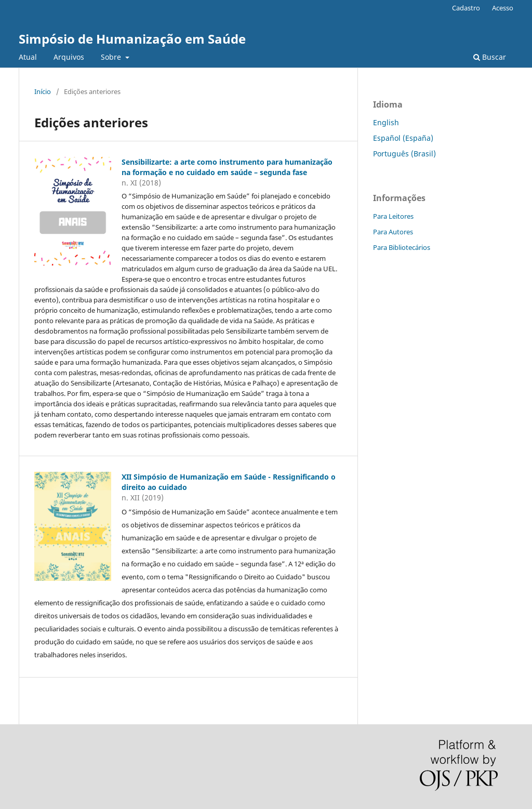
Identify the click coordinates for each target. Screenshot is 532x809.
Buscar (490, 57)
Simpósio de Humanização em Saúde (132, 39)
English (386, 122)
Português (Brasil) (404, 154)
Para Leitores (393, 216)
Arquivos (69, 57)
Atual (28, 57)
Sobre (112, 57)
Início (43, 91)
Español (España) (403, 138)
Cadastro (466, 8)
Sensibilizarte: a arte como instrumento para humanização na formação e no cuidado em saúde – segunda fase (227, 167)
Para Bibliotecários (402, 247)
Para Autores (393, 232)
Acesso (503, 8)
